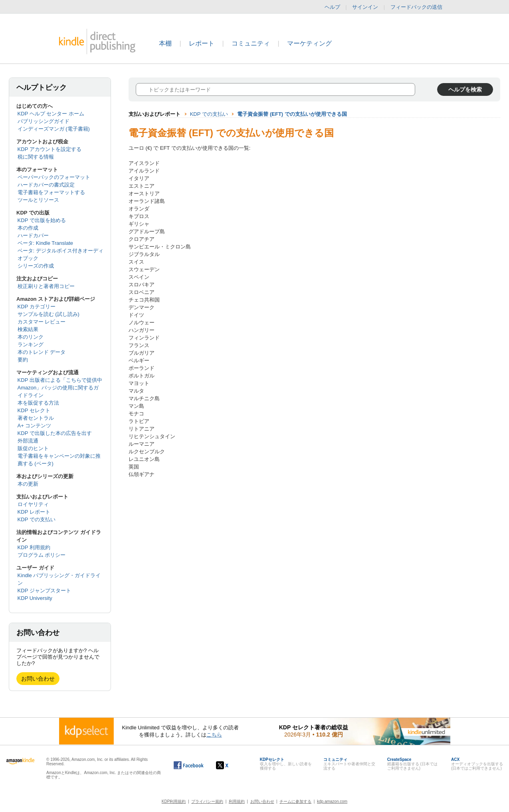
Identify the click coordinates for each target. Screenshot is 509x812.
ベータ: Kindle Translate (45, 243)
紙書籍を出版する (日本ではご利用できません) (412, 764)
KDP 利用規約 (34, 547)
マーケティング (309, 43)
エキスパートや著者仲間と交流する (349, 764)
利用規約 (237, 801)
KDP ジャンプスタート (44, 591)
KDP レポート (34, 512)
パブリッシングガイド (44, 121)
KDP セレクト (34, 410)
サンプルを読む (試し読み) (49, 314)
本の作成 (28, 228)
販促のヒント (33, 448)
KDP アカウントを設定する (50, 149)
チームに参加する (295, 801)
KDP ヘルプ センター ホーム (51, 114)
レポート (202, 43)
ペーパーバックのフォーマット (54, 177)
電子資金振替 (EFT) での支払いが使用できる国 (292, 114)
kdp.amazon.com (332, 801)
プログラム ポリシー (42, 555)
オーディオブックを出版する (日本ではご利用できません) (477, 764)
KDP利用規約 (174, 801)
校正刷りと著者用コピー (46, 286)
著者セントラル (36, 418)
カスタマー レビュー (42, 322)
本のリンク (31, 337)
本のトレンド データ (42, 352)
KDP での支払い (37, 519)
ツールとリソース (38, 200)
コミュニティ (251, 43)
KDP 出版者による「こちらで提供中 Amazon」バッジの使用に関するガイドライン (60, 388)
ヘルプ (332, 7)
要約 (23, 360)
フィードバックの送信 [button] (420, 7)
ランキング (31, 344)
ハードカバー (33, 235)
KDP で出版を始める (42, 220)
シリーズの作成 (36, 266)
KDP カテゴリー (37, 307)
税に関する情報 (36, 157)
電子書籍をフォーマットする (51, 192)
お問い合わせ (38, 679)
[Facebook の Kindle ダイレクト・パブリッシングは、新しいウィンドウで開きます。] (189, 765)
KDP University (35, 598)
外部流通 (28, 441)
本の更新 (28, 484)
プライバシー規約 (207, 801)
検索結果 (28, 329)
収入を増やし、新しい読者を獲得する (286, 764)
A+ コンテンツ (35, 426)
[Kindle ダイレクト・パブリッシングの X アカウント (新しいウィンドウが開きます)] (231, 765)
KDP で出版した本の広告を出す (55, 433)
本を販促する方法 (38, 403)
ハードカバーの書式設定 (46, 185)
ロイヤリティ (33, 504)
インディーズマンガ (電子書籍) (54, 129)
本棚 (165, 43)
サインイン (365, 7)
